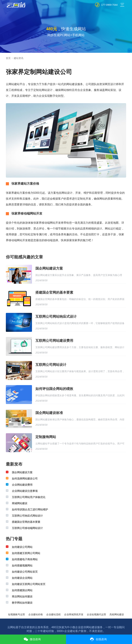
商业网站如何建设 (22, 596)
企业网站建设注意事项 (25, 491)
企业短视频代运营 (96, 614)
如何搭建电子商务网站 (25, 559)
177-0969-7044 (109, 5)
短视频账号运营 (16, 614)
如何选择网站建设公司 (25, 479)
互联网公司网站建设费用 (54, 341)
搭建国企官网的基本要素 (54, 292)
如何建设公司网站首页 (25, 572)
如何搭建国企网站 (22, 590)
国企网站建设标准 (49, 413)
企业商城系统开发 (74, 614)
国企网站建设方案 (49, 268)
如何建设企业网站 (22, 578)
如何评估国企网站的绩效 (54, 389)
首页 (8, 58)
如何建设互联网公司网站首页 (29, 584)
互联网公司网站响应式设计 (56, 316)
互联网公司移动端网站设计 (27, 528)
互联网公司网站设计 (51, 365)
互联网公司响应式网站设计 (27, 516)
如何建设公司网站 (22, 547)
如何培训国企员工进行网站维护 (30, 509)
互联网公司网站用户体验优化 (29, 497)
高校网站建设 (117, 614)
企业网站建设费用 (22, 485)
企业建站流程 (53, 614)
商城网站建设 (20, 503)
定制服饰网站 (46, 437)
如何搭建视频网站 (22, 566)
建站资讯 (19, 58)
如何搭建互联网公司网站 (26, 553)
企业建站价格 (36, 614)
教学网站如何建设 (22, 603)
